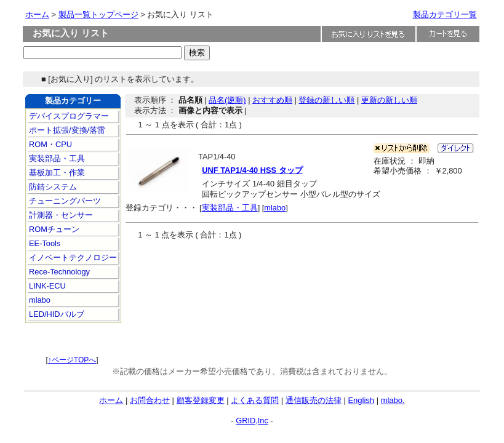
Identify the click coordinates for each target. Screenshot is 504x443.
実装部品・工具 (56, 158)
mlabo (39, 300)
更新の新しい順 (389, 100)
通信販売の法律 (314, 400)
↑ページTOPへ (72, 360)
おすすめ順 (272, 100)
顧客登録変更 (201, 400)
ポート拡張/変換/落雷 (66, 130)
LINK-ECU (46, 286)
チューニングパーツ (64, 201)
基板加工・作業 (56, 173)
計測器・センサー (60, 215)
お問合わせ (150, 400)
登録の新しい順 (326, 100)
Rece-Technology (58, 272)
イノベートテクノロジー (72, 257)
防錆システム (52, 187)
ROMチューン (53, 229)
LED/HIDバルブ (56, 314)
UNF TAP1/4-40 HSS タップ (252, 170)
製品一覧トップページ (98, 14)
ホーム (37, 14)
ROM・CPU (50, 144)
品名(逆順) (227, 100)
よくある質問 (255, 400)
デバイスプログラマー (68, 116)
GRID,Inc (252, 421)
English (361, 400)
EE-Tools (44, 243)
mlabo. (393, 400)
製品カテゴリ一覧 (445, 14)
